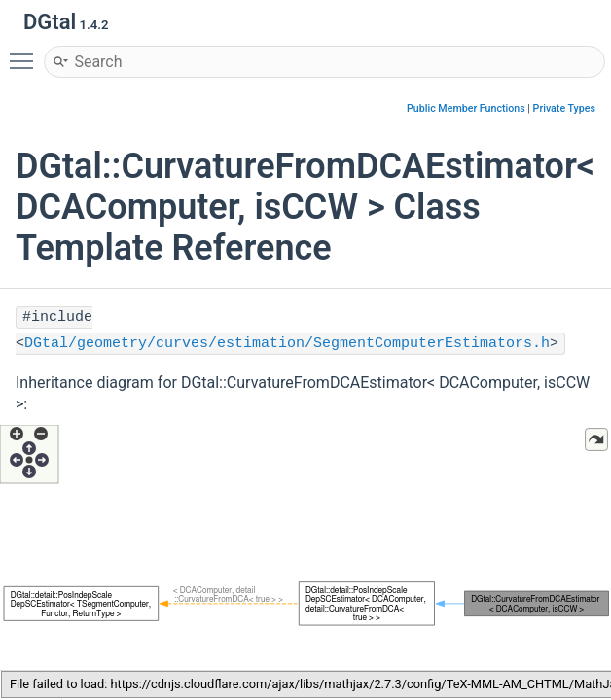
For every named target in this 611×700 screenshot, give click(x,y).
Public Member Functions (466, 108)
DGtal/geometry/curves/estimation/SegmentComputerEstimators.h (287, 344)
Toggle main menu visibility (26, 52)
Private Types (564, 108)
